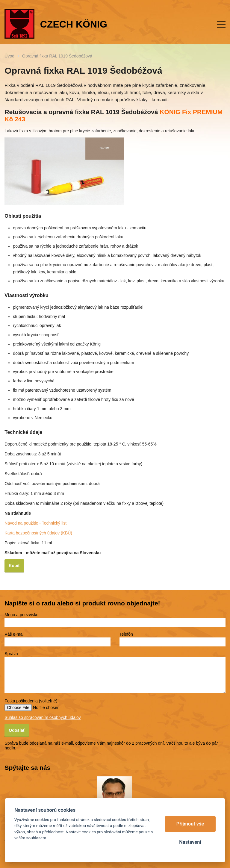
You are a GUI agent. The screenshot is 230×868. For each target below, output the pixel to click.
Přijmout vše (190, 824)
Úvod (9, 56)
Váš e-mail (14, 634)
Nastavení (190, 842)
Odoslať (17, 730)
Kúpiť (14, 566)
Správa (11, 654)
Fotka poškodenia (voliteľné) (31, 701)
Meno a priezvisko (21, 615)
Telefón (126, 634)
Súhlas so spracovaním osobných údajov (43, 717)
